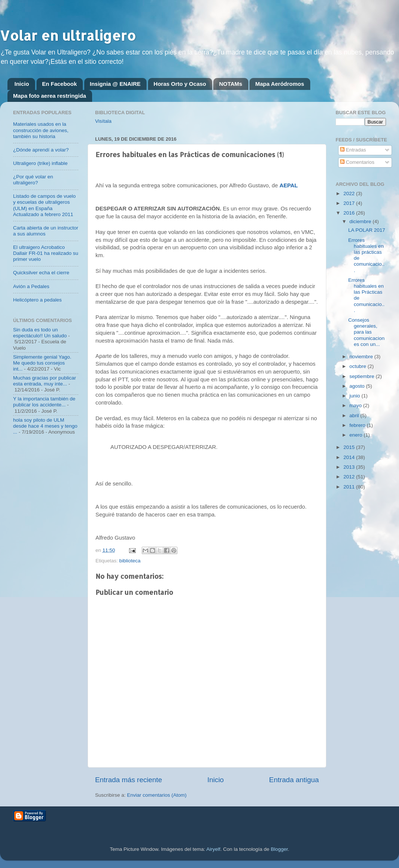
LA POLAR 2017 (367, 230)
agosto (358, 386)
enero (356, 435)
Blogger (279, 849)
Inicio (22, 84)
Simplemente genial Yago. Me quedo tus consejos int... (42, 363)
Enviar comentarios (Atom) (157, 795)
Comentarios (357, 162)
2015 (350, 447)
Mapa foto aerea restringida (50, 96)
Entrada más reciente (129, 780)
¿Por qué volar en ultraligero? (33, 180)
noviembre (362, 357)
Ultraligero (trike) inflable (40, 163)
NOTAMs (230, 84)
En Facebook (59, 84)
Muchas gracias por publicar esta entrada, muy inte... (45, 381)
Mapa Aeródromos (279, 84)
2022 (350, 193)
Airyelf (213, 849)
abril (355, 416)
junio (355, 396)
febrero (358, 425)
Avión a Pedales (31, 286)
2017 (350, 203)
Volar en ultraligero (68, 35)
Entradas (353, 150)
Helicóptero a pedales (37, 300)
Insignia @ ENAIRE (115, 84)
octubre (359, 366)
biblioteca (130, 561)
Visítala (103, 121)
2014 (350, 457)
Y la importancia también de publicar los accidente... (44, 402)
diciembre (361, 221)
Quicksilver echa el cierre (41, 273)
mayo (356, 405)
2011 (350, 487)
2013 (350, 467)
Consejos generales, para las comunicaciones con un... (367, 332)
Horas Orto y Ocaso (180, 84)
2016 (350, 213)
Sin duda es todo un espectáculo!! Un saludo (40, 333)
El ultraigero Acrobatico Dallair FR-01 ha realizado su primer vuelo (46, 253)
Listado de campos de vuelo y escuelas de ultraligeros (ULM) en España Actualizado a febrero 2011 (44, 205)
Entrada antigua (294, 780)
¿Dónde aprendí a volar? (41, 150)
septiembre (363, 376)
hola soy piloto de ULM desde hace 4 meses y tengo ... (45, 426)
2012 (350, 477)
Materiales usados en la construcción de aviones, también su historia (41, 130)
